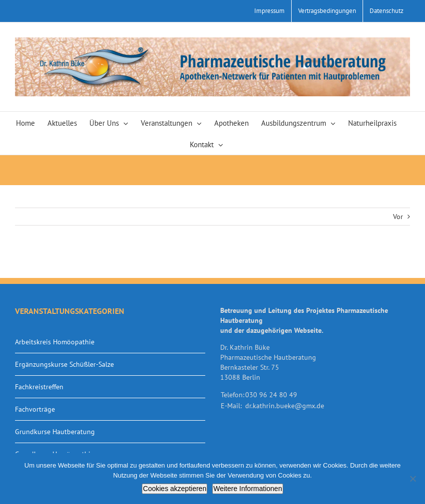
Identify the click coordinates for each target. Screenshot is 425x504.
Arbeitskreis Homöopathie (55, 342)
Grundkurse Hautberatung (55, 432)
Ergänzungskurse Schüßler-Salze (64, 364)
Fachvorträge (35, 409)
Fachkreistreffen (39, 387)
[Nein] (413, 479)
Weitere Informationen (247, 489)
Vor (398, 217)
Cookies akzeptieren (175, 489)
